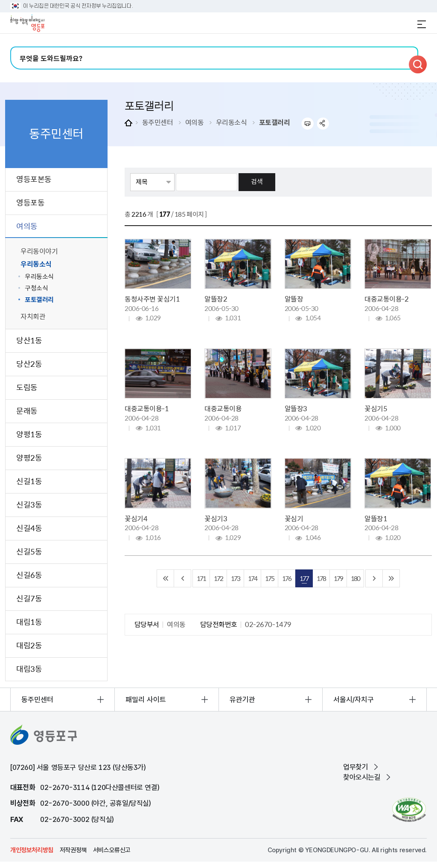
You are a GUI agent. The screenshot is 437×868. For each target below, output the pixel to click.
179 (338, 578)
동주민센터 (158, 122)
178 (321, 578)
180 (355, 578)
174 (252, 578)
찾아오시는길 (362, 777)
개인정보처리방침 (32, 850)
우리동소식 (232, 122)
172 (218, 578)
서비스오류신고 (112, 850)
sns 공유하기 (323, 123)
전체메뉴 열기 (422, 24)
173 (235, 578)
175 (269, 578)
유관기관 (242, 700)
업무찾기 (355, 767)
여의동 (195, 122)
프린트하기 (307, 123)
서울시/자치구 (354, 700)
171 (201, 578)
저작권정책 (73, 850)
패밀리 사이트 (146, 700)
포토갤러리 (275, 122)
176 (287, 578)
